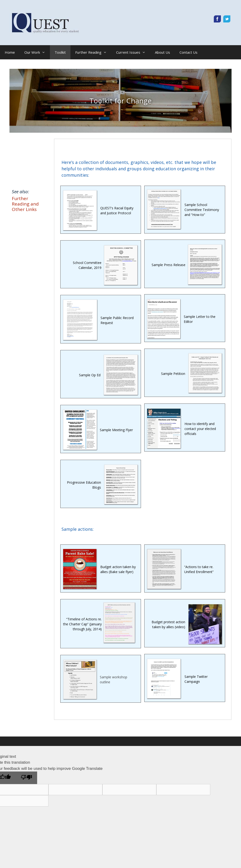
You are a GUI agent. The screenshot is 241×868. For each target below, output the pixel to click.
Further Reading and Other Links (25, 204)
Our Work (37, 52)
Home (10, 52)
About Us (162, 52)
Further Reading (93, 52)
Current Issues (133, 52)
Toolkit (60, 52)
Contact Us (188, 52)
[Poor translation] (26, 778)
